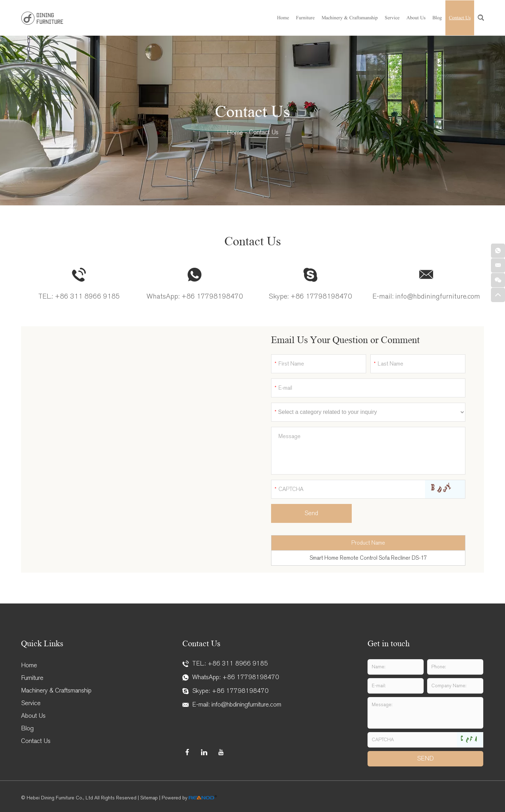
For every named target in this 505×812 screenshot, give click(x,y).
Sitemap (149, 798)
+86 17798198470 (212, 296)
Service (392, 18)
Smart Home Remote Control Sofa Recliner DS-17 (368, 558)
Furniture (305, 18)
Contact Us (460, 18)
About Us (416, 18)
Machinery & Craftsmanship (350, 18)
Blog (437, 18)
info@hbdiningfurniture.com (438, 296)
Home (283, 18)
